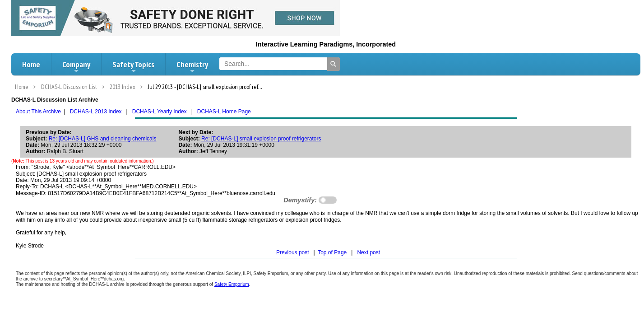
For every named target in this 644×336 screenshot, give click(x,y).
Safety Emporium (232, 284)
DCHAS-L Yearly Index (160, 112)
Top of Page (332, 252)
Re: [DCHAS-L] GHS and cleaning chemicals (103, 139)
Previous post (293, 252)
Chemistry (192, 67)
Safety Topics (133, 67)
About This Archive (38, 112)
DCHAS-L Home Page (224, 112)
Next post (368, 252)
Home (31, 64)
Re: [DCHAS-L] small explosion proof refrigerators (261, 139)
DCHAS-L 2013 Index (96, 112)
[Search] (334, 64)
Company (76, 67)
